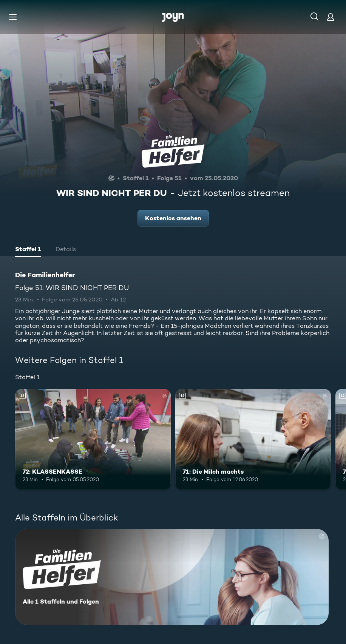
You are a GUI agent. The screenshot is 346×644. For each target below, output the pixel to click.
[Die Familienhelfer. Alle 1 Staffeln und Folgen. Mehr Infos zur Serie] (172, 577)
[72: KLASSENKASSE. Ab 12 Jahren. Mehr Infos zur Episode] (93, 440)
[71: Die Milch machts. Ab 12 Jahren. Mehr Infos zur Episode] (253, 440)
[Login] (331, 17)
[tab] (28, 250)
